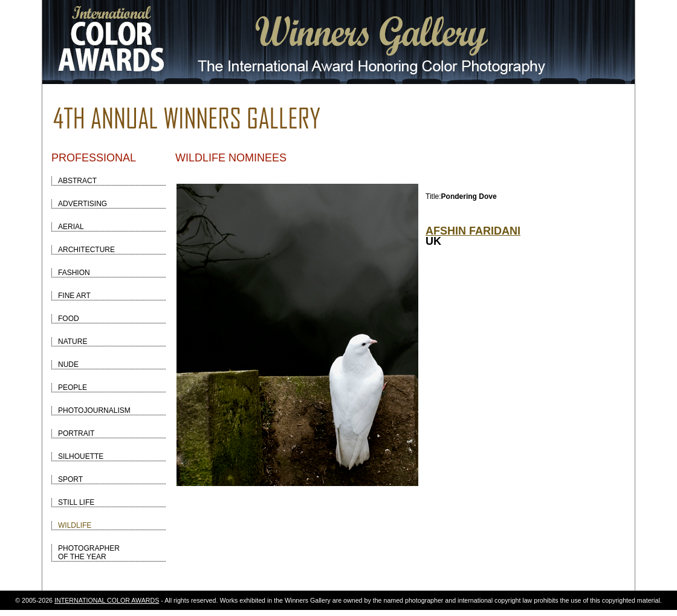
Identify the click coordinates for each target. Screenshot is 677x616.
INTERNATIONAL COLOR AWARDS (107, 600)
